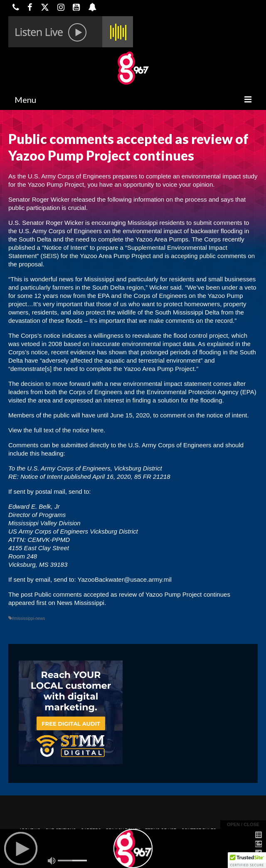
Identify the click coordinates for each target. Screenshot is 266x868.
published (22, 247)
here (97, 430)
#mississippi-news (28, 618)
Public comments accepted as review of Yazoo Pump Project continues (132, 594)
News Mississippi (81, 603)
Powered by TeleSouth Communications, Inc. (88, 854)
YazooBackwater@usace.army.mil (124, 579)
